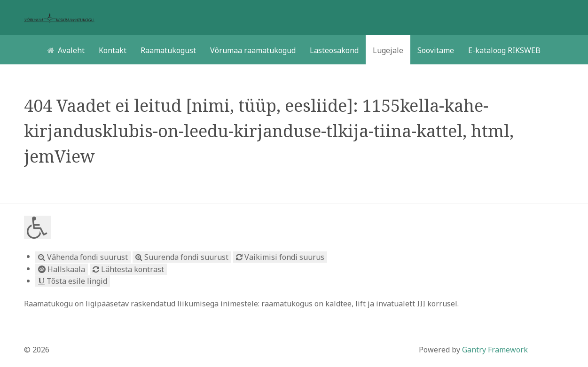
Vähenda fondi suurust (83, 257)
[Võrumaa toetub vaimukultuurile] (59, 17)
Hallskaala (62, 269)
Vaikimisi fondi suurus (280, 257)
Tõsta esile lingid (73, 281)
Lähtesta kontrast (128, 269)
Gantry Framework (495, 350)
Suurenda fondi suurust (182, 257)
